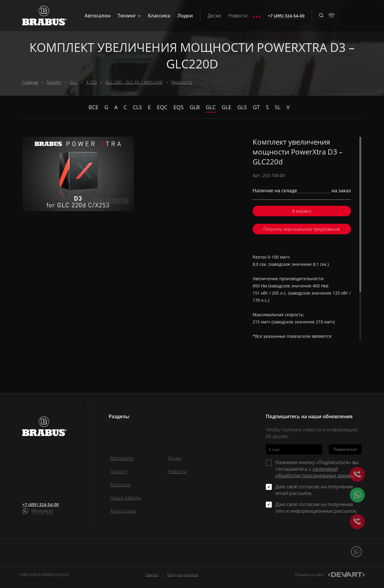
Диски (214, 16)
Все (93, 107)
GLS (242, 107)
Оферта (152, 575)
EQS (178, 107)
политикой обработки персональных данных (315, 472)
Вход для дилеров (183, 575)
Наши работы (126, 498)
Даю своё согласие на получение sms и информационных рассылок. (316, 508)
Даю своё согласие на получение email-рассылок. (314, 490)
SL (278, 107)
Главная (30, 82)
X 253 (91, 82)
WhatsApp (42, 511)
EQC (162, 107)
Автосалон (97, 16)
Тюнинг (129, 16)
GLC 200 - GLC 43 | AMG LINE (134, 82)
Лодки (185, 16)
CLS (137, 107)
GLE (226, 107)
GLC (74, 82)
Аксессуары (123, 511)
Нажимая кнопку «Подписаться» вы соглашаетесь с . (317, 469)
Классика (159, 16)
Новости (238, 16)
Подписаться (345, 449)
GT (256, 107)
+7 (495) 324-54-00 (40, 504)
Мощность (182, 82)
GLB (195, 107)
